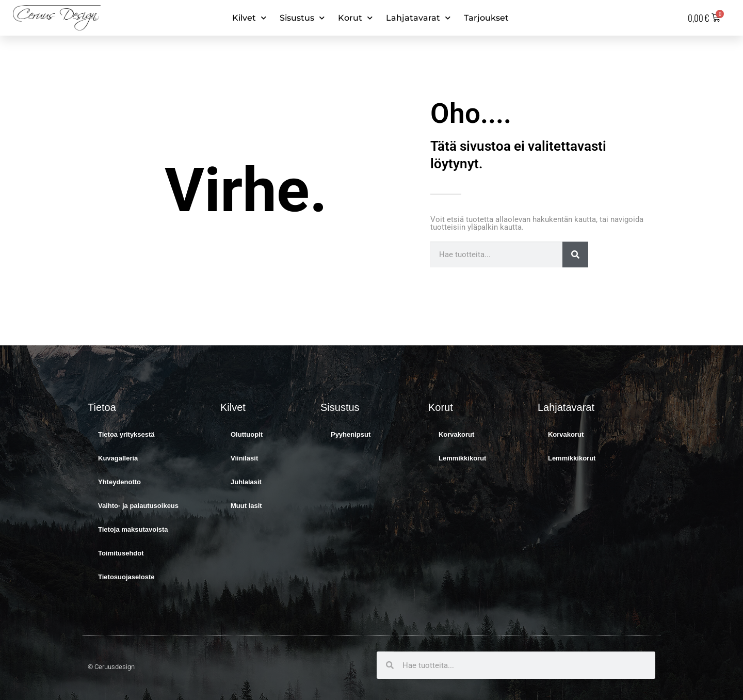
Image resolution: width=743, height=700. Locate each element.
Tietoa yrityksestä (126, 434)
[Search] (575, 254)
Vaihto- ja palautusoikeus (138, 506)
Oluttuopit (247, 434)
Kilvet (249, 18)
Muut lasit (246, 506)
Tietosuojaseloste (126, 577)
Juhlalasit (246, 482)
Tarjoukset (486, 18)
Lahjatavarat (418, 18)
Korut (355, 18)
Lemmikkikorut (462, 458)
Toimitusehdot (121, 553)
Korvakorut (456, 434)
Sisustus (302, 18)
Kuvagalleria (118, 458)
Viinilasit (244, 458)
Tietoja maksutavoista (133, 529)
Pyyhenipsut (351, 434)
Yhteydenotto (119, 482)
